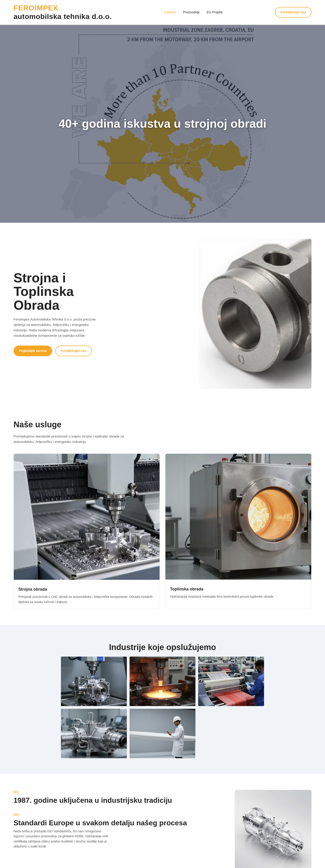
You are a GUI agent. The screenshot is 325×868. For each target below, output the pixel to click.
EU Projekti (215, 12)
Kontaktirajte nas (293, 12)
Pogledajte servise (33, 351)
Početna (170, 12)
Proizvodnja (191, 12)
